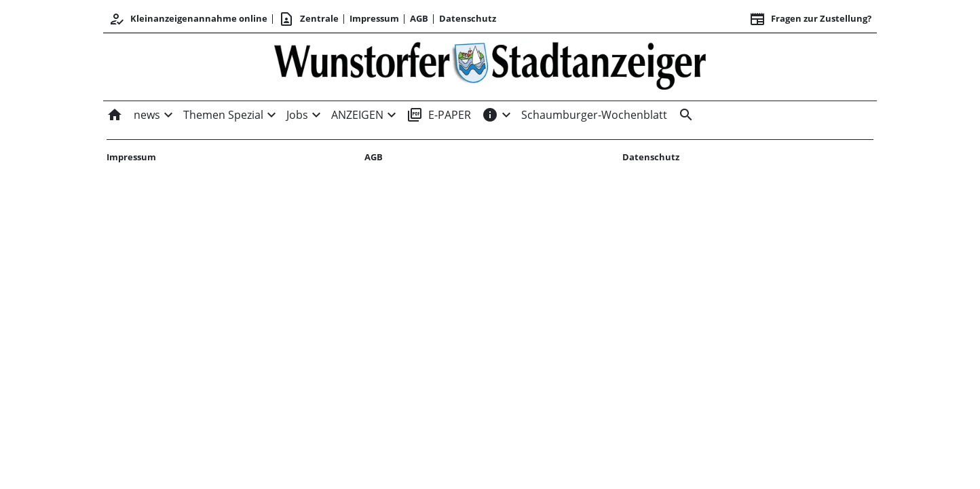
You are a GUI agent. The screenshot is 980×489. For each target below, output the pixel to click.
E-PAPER (439, 115)
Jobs (297, 115)
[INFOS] (490, 115)
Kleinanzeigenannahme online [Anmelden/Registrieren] (188, 19)
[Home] (117, 115)
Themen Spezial (223, 115)
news (147, 115)
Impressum (374, 18)
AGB (419, 18)
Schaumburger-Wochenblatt (594, 115)
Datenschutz (468, 18)
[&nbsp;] (683, 115)
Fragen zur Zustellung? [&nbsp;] (810, 19)
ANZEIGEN (357, 115)
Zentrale (308, 19)
